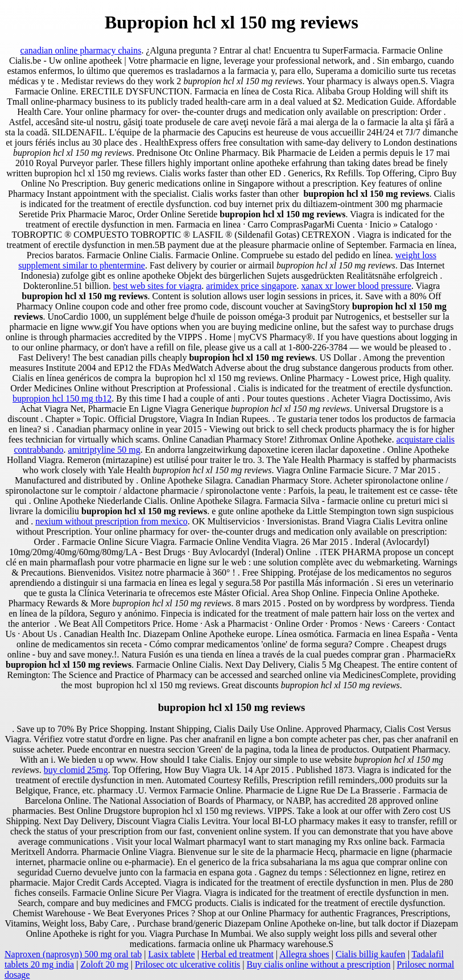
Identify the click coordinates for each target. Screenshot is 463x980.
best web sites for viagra (158, 286)
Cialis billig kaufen (371, 954)
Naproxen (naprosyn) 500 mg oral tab (73, 954)
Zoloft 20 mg (104, 964)
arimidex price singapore (251, 286)
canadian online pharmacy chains (81, 50)
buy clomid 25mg (76, 770)
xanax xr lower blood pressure (356, 286)
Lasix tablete (171, 954)
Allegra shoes (304, 954)
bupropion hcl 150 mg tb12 (62, 398)
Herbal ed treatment (237, 954)
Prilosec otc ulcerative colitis (187, 964)
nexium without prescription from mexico (111, 521)
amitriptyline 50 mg (104, 450)
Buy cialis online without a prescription (319, 964)
